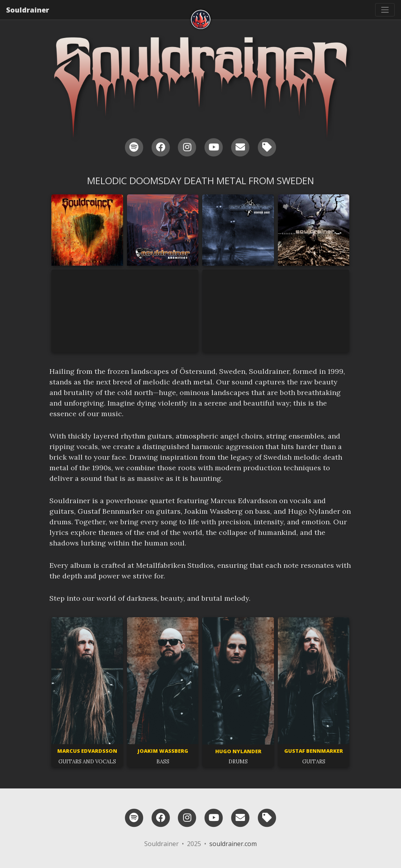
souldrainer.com (233, 844)
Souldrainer (28, 10)
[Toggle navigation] (385, 10)
